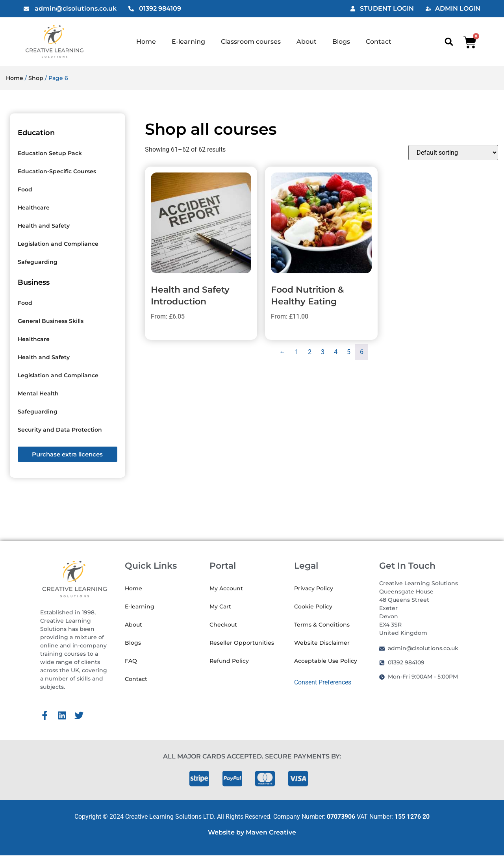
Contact (379, 42)
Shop (36, 78)
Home (146, 42)
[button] (449, 42)
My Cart (220, 606)
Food (25, 189)
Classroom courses (251, 42)
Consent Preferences (323, 682)
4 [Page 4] (336, 352)
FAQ (131, 661)
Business (34, 282)
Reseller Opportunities (242, 643)
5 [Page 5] (349, 352)
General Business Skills (51, 321)
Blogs (341, 42)
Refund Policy (229, 661)
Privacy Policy (314, 588)
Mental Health (38, 393)
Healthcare (34, 208)
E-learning (188, 42)
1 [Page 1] (297, 352)
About (307, 42)
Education (36, 133)
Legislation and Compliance (58, 244)
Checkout (223, 625)
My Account (226, 588)
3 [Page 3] (323, 352)
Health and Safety (44, 226)
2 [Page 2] (310, 352)
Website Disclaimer (322, 643)
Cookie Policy (313, 606)
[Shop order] (453, 153)
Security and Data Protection (60, 430)
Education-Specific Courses (57, 171)
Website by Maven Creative (252, 832)
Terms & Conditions (322, 625)
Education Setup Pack (50, 153)
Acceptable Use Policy (326, 661)
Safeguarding (38, 262)
